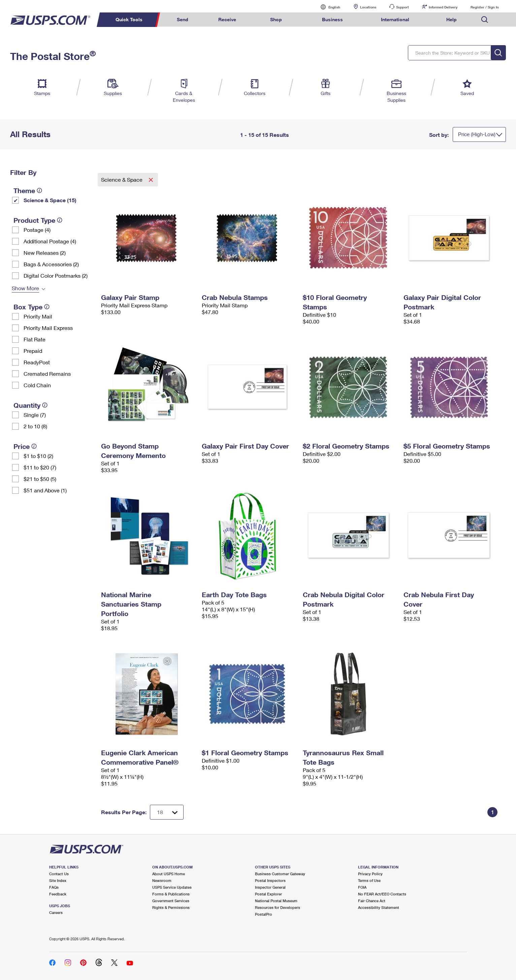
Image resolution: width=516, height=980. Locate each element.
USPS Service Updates (172, 887)
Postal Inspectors (270, 880)
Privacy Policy (370, 874)
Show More (25, 288)
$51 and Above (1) (45, 490)
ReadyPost (37, 362)
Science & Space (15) (50, 200)
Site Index (58, 880)
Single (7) (35, 415)
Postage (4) (37, 230)
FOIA (362, 887)
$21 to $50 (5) (40, 479)
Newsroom (162, 880)
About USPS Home (169, 874)
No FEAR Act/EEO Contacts (382, 894)
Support (402, 7)
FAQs (54, 887)
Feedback (58, 894)
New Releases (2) (45, 253)
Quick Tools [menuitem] (129, 19)
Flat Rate (35, 339)
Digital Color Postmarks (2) (56, 275)
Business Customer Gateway (280, 874)
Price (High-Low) (477, 134)
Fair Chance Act (372, 901)
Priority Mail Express (48, 328)
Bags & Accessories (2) (51, 264)
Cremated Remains (47, 374)
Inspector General (270, 887)
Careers (56, 912)
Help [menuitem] (451, 19)
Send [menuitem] (183, 19)
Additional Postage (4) (50, 241)
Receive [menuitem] (227, 19)
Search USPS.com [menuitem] (485, 20)
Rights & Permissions (171, 907)
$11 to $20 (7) (40, 467)
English (327, 7)
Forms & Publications (171, 894)
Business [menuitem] (332, 19)
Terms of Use (369, 880)
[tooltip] (39, 190)
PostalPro (264, 914)
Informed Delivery (443, 7)
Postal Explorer (268, 894)
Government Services (171, 901)
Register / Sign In (485, 7)
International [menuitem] (395, 19)
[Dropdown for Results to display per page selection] (167, 812)
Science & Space (122, 179)
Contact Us (59, 874)
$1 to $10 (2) (38, 456)
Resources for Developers (278, 907)
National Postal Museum (276, 901)
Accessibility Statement (379, 907)
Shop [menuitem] (276, 19)
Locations (368, 7)
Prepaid (33, 351)
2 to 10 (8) (35, 426)
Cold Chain (37, 385)
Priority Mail (38, 316)
